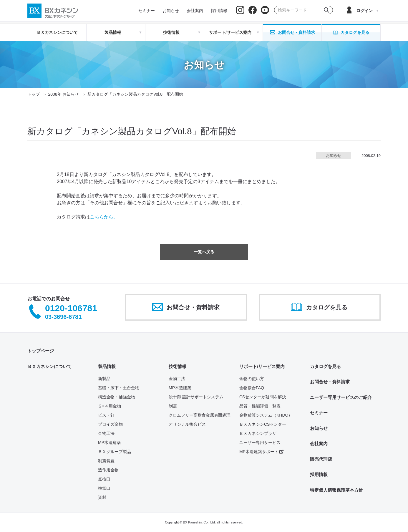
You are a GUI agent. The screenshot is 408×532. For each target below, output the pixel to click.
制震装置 (106, 461)
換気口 (104, 488)
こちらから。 (104, 217)
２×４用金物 (110, 406)
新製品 (104, 379)
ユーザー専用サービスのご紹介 (341, 397)
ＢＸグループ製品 (115, 452)
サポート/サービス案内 (262, 366)
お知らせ (319, 428)
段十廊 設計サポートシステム (196, 397)
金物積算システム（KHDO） (266, 415)
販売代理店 (321, 459)
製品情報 (107, 366)
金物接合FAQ (252, 388)
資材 (102, 497)
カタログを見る (325, 366)
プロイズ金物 (110, 424)
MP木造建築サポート (261, 452)
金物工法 (106, 433)
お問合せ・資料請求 (330, 382)
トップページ (41, 351)
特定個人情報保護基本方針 (336, 490)
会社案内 (319, 444)
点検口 (104, 479)
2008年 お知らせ (63, 94)
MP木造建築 (109, 442)
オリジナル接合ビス (187, 424)
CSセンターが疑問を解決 (263, 397)
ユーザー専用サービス (260, 442)
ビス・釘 (106, 415)
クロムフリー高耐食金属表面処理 (200, 415)
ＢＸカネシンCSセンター (263, 424)
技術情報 (178, 366)
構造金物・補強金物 (117, 397)
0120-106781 (71, 308)
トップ (34, 94)
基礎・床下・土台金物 (119, 388)
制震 (173, 406)
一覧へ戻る (204, 252)
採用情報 (319, 474)
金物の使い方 (252, 379)
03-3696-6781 (63, 317)
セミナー (319, 413)
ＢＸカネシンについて (57, 32)
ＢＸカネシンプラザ (258, 433)
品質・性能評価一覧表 (260, 406)
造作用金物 (108, 470)
